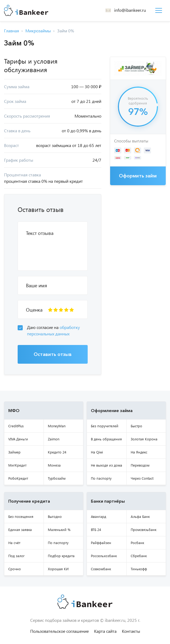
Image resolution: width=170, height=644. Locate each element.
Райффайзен (101, 543)
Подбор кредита (61, 556)
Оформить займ (138, 176)
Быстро (136, 426)
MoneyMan (57, 426)
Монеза (54, 465)
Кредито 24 (57, 452)
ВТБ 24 (96, 529)
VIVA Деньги (18, 439)
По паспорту (101, 478)
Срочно (15, 569)
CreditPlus (16, 426)
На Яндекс (139, 452)
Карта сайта (105, 631)
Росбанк (137, 543)
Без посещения (21, 516)
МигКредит (17, 465)
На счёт (14, 543)
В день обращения (106, 439)
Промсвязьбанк (144, 529)
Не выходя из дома (107, 465)
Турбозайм (57, 478)
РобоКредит (18, 478)
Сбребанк (139, 556)
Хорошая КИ (58, 569)
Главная (11, 31)
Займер (14, 452)
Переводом (140, 465)
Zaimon (54, 439)
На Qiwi (97, 452)
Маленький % (59, 529)
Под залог (16, 556)
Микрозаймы (38, 31)
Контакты (131, 631)
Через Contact (142, 478)
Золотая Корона (144, 439)
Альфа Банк (140, 516)
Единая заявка (20, 529)
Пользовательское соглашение (59, 631)
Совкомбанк (101, 569)
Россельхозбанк (104, 556)
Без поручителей (105, 426)
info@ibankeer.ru (130, 10)
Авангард (98, 516)
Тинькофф (139, 569)
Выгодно (55, 516)
